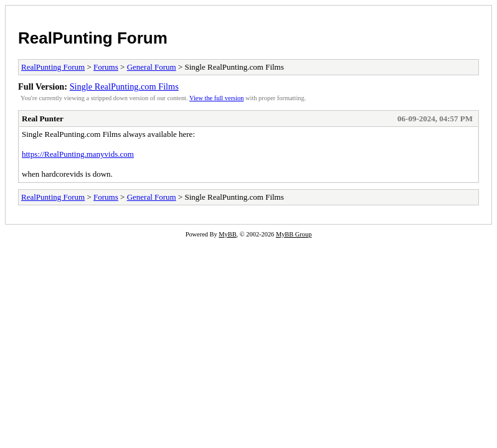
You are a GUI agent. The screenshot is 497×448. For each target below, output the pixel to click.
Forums (106, 67)
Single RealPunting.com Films (124, 86)
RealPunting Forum (93, 38)
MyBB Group (294, 234)
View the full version (216, 98)
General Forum (152, 67)
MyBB (227, 234)
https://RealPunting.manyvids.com (78, 154)
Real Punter (43, 119)
